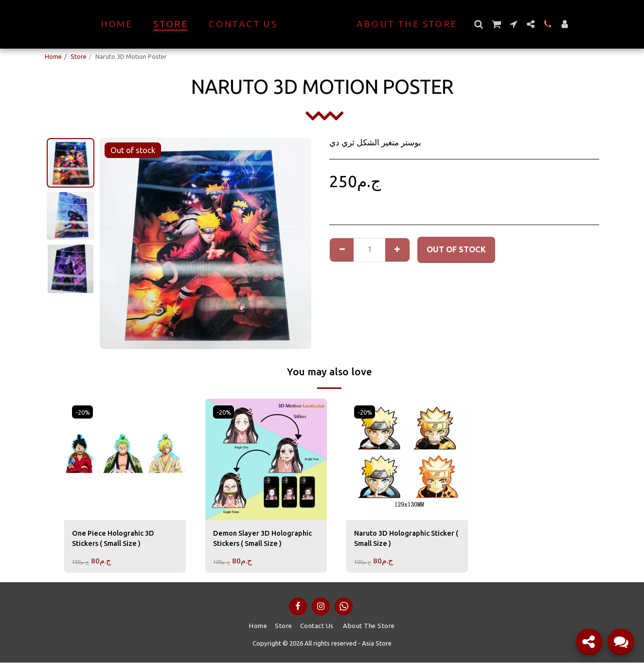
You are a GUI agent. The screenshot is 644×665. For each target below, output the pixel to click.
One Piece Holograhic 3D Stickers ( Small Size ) (118, 540)
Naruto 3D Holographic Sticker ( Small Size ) (396, 540)
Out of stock (456, 249)
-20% (83, 412)
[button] (496, 24)
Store (79, 56)
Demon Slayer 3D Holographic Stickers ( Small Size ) (265, 541)
